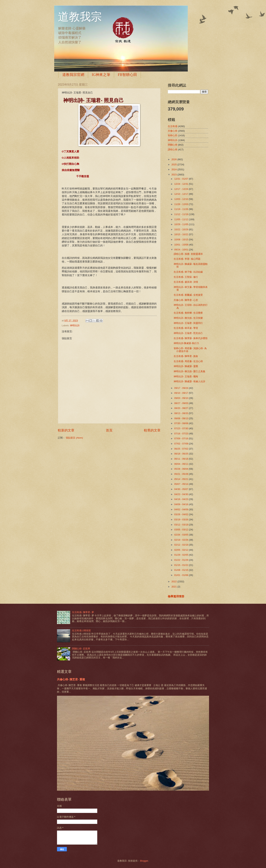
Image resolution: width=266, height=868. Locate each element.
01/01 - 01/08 (181, 575)
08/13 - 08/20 (181, 413)
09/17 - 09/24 (181, 388)
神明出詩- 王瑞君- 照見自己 (188, 333)
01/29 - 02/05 (181, 555)
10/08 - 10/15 (181, 239)
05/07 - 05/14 (181, 484)
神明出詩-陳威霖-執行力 (186, 343)
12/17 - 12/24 (181, 189)
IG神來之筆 (101, 75)
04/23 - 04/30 (181, 494)
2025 (174, 165)
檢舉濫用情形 (176, 596)
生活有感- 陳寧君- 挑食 (186, 356)
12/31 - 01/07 (181, 179)
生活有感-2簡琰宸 (81, 631)
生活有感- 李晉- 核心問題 (187, 259)
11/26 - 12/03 (181, 204)
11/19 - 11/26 (181, 209)
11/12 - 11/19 (181, 214)
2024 (174, 169)
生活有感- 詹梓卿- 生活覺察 (188, 313)
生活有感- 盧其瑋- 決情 (186, 282)
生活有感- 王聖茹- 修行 (186, 277)
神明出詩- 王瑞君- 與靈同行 (188, 323)
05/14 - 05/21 (181, 479)
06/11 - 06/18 (181, 459)
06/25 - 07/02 (181, 449)
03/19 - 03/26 (181, 520)
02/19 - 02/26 (181, 540)
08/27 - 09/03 (181, 403)
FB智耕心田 (127, 75)
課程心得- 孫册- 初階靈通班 (188, 254)
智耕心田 (173, 135)
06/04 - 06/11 (181, 464)
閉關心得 (173, 145)
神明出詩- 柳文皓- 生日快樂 (188, 318)
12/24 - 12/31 (181, 184)
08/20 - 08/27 (181, 408)
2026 (174, 159)
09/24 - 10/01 (181, 250)
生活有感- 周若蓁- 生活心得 (188, 361)
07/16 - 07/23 (181, 434)
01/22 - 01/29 (181, 560)
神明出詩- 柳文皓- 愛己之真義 (189, 371)
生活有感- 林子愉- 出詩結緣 (188, 272)
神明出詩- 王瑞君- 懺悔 (186, 376)
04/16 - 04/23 (181, 499)
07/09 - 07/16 (181, 438)
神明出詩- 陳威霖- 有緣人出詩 (189, 381)
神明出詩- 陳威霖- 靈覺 (186, 366)
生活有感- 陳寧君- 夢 (83, 612)
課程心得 (173, 150)
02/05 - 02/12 (181, 550)
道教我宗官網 (73, 75)
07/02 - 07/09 (181, 444)
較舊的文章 (152, 430)
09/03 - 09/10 (181, 398)
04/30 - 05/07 (181, 489)
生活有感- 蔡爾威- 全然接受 (188, 295)
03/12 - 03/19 (181, 525)
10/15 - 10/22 (181, 234)
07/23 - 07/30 (181, 428)
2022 (174, 582)
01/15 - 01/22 (181, 565)
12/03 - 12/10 (181, 199)
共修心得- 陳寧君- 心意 (186, 300)
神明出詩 (75, 325)
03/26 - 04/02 (181, 514)
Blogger (144, 861)
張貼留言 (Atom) (74, 438)
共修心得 (173, 131)
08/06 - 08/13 (181, 418)
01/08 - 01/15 (181, 570)
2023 (174, 175)
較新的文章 (66, 430)
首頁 (109, 430)
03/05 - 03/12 (181, 530)
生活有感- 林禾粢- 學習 (186, 328)
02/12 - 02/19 (181, 545)
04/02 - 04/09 (181, 509)
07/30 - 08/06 (181, 423)
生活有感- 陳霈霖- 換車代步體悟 (191, 338)
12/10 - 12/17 (181, 194)
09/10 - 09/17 (181, 393)
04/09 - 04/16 (181, 504)
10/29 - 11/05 (181, 224)
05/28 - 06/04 (181, 469)
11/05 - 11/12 (181, 219)
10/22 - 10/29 (181, 229)
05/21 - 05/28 (181, 474)
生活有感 (173, 126)
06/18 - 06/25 (181, 454)
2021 (174, 587)
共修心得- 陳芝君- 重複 (71, 679)
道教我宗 (80, 17)
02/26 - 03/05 (181, 535)
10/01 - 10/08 (181, 245)
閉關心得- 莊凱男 (81, 649)
